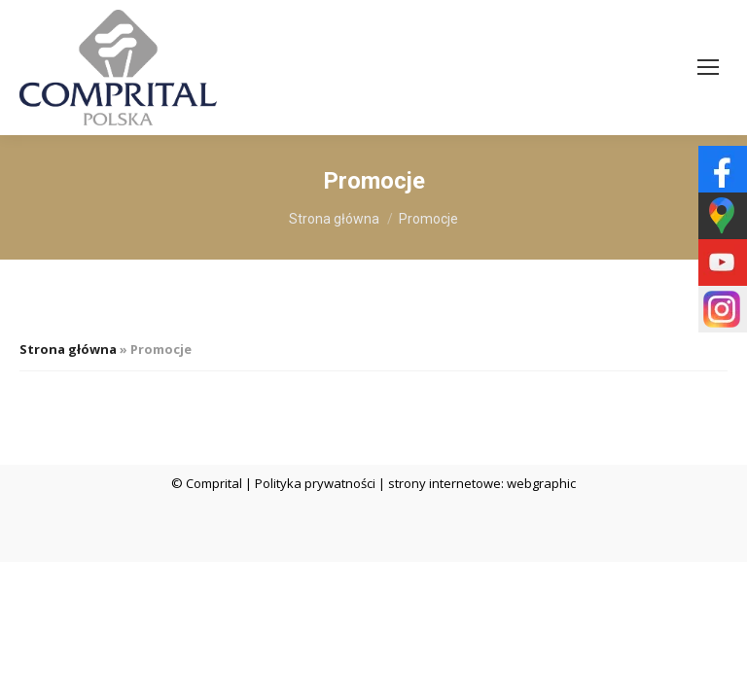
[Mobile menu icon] (708, 67)
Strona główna (68, 349)
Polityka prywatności (315, 483)
